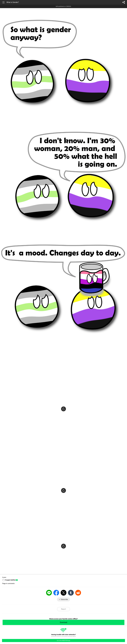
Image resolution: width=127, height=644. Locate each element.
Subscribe (64, 599)
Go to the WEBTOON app (63, 641)
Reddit (78, 593)
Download (63, 622)
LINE (49, 593)
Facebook (56, 593)
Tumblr (71, 593)
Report (63, 609)
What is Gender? (13, 2)
